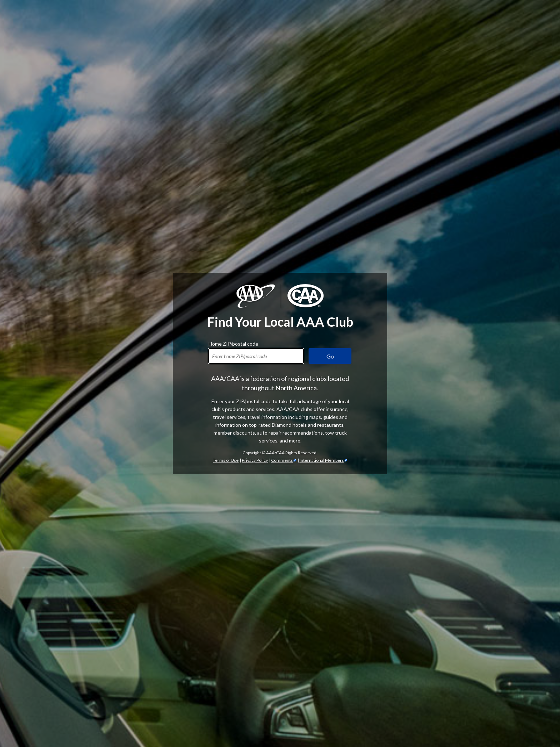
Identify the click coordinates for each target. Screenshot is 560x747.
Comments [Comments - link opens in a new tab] (282, 460)
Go (330, 356)
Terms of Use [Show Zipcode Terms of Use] (226, 460)
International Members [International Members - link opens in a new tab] (322, 460)
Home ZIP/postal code (233, 343)
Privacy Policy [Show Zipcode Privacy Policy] (255, 460)
